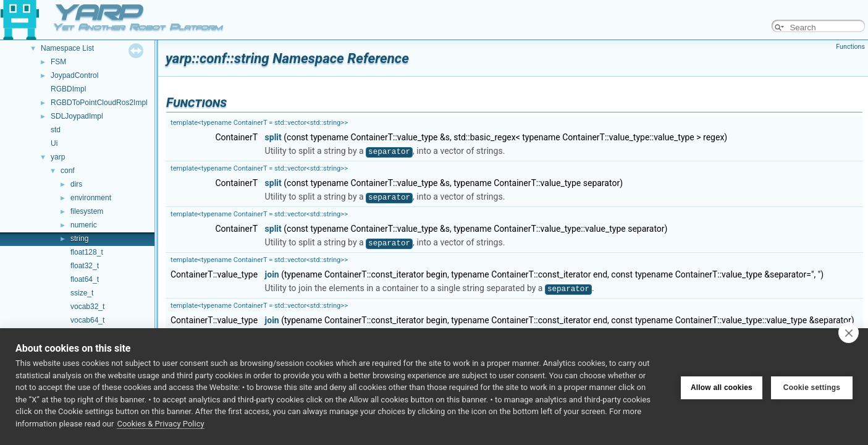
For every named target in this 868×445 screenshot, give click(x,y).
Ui (54, 143)
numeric (84, 225)
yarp (58, 157)
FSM (58, 62)
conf (68, 171)
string (79, 239)
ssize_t (82, 293)
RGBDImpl (68, 89)
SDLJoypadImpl (77, 116)
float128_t (87, 252)
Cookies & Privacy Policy (160, 424)
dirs (76, 184)
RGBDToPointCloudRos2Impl (99, 103)
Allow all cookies (722, 387)
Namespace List (67, 48)
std (56, 130)
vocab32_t (87, 307)
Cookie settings (812, 387)
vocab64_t (87, 320)
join (272, 274)
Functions (850, 47)
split (273, 137)
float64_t (85, 279)
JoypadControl (74, 75)
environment (91, 198)
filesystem (87, 211)
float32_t (85, 266)
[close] (849, 333)
